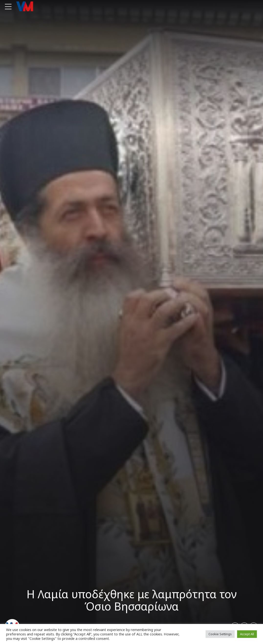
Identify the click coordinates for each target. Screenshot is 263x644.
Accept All (247, 634)
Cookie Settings (220, 634)
